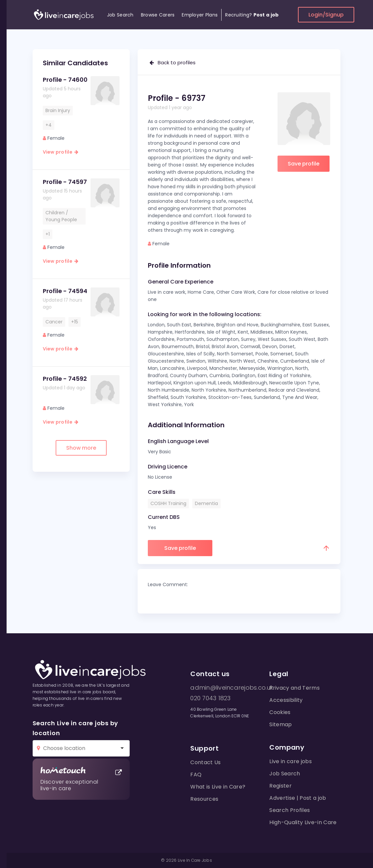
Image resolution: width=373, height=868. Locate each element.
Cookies (280, 712)
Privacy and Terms (294, 688)
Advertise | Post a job (298, 798)
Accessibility (286, 700)
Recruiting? (252, 15)
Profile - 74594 (65, 291)
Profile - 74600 (65, 80)
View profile (61, 152)
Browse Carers (158, 15)
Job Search (120, 15)
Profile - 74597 (65, 182)
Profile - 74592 (65, 379)
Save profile (304, 164)
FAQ (196, 775)
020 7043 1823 (210, 698)
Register (280, 786)
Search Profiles (290, 810)
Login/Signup (326, 15)
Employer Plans (200, 15)
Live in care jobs (290, 761)
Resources (204, 799)
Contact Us (205, 762)
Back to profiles (173, 62)
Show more (81, 448)
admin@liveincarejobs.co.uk (232, 688)
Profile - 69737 (177, 98)
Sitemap (280, 724)
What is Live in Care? (218, 787)
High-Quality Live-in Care (303, 822)
